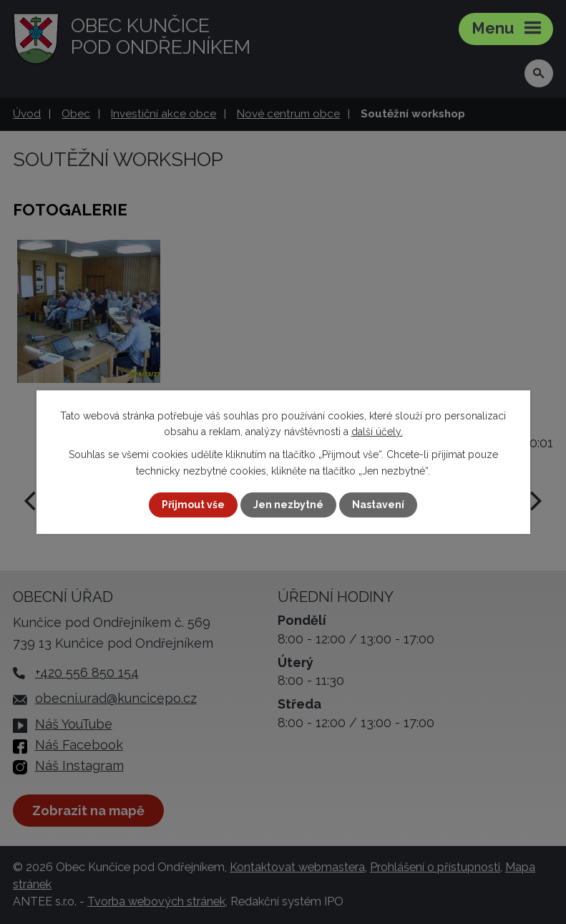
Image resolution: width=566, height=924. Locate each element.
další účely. (377, 432)
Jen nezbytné (288, 505)
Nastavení (378, 505)
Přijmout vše (193, 505)
